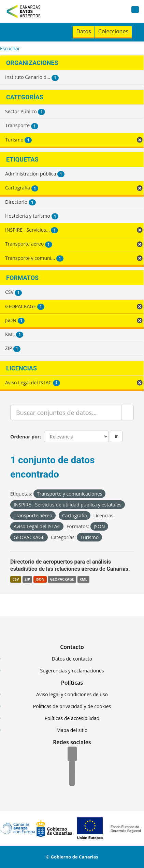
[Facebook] (72, 754)
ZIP (27, 579)
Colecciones (113, 31)
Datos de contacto (72, 659)
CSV (16, 579)
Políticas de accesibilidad (72, 718)
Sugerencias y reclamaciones (72, 671)
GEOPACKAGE (62, 579)
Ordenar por (25, 437)
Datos (83, 31)
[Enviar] (127, 413)
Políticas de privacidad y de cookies (72, 706)
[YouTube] (72, 779)
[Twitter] (72, 767)
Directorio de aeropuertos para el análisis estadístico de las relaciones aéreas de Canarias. (70, 565)
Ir (116, 436)
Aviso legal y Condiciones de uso (72, 694)
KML (83, 579)
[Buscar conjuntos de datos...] (66, 413)
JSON (40, 579)
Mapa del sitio (72, 730)
